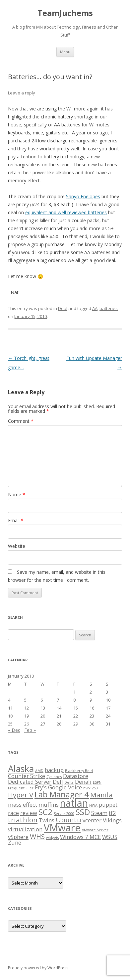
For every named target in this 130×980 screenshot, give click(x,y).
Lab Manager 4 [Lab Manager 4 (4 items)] (62, 794)
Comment (21, 421)
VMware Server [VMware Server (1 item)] (95, 830)
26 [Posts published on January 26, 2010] (27, 724)
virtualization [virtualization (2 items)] (25, 829)
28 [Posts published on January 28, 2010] (59, 724)
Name (17, 494)
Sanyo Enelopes (83, 196)
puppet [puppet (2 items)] (108, 805)
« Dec (14, 730)
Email (16, 520)
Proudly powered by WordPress (38, 968)
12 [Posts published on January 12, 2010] (27, 708)
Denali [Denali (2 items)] (83, 782)
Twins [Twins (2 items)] (47, 820)
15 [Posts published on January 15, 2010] (76, 708)
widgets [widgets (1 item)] (52, 838)
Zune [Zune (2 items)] (15, 842)
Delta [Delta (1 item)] (69, 782)
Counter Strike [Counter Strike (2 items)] (27, 776)
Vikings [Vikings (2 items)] (112, 820)
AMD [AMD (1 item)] (39, 771)
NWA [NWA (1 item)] (93, 805)
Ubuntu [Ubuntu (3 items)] (68, 820)
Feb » (30, 730)
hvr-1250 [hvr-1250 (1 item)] (91, 788)
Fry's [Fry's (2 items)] (41, 787)
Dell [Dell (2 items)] (58, 782)
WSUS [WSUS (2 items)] (110, 837)
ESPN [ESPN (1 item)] (97, 782)
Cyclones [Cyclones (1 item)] (54, 777)
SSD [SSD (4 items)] (83, 812)
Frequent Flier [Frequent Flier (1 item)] (21, 788)
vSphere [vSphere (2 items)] (18, 837)
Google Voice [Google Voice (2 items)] (65, 787)
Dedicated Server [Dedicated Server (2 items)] (30, 782)
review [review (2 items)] (29, 813)
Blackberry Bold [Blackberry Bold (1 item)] (79, 771)
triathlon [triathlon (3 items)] (23, 820)
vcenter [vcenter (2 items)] (92, 820)
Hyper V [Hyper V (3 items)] (21, 795)
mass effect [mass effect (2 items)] (23, 805)
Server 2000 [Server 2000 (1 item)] (64, 814)
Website (17, 546)
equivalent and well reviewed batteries (66, 212)
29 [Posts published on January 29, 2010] (76, 724)
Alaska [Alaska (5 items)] (21, 769)
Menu (65, 52)
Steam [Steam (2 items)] (99, 813)
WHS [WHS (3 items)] (37, 836)
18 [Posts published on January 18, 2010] (10, 716)
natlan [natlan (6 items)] (74, 803)
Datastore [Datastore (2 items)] (76, 776)
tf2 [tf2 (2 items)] (112, 813)
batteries (109, 308)
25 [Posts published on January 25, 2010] (10, 724)
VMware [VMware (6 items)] (62, 828)
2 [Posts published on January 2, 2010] (91, 692)
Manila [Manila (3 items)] (101, 795)
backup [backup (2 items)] (54, 770)
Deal (63, 308)
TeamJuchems (65, 13)
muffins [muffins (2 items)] (49, 805)
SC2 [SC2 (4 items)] (45, 812)
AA (95, 308)
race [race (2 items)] (13, 813)
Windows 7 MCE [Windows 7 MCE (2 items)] (80, 837)
